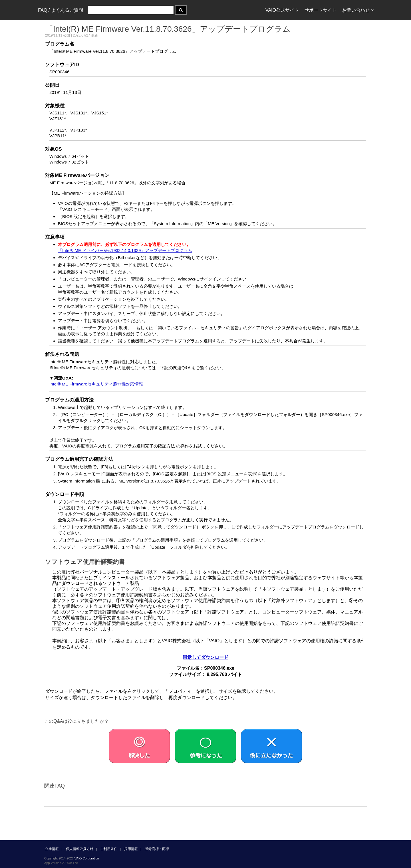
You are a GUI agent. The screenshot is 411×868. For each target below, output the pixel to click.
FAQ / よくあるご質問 (60, 10)
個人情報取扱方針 (80, 849)
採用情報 (131, 849)
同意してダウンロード (205, 657)
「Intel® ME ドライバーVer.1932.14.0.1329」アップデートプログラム (125, 250)
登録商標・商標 (157, 849)
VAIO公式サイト (282, 10)
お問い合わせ (358, 10)
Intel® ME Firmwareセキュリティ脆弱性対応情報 (96, 384)
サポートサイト (321, 10)
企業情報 (52, 849)
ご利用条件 (109, 849)
